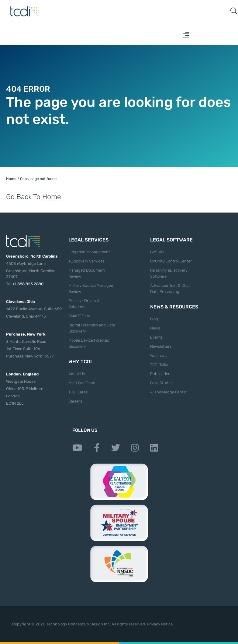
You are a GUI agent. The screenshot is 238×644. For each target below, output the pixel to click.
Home (11, 179)
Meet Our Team (82, 383)
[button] (186, 35)
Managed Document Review (87, 273)
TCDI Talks (159, 365)
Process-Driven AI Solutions (84, 304)
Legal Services (88, 240)
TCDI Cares (78, 392)
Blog (154, 319)
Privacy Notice (160, 624)
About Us (77, 374)
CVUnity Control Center (171, 261)
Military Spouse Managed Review (91, 289)
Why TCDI (80, 362)
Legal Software (171, 240)
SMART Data (79, 316)
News (155, 328)
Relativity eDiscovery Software (169, 273)
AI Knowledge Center (169, 392)
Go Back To (34, 197)
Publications (161, 374)
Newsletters (161, 346)
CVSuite (157, 252)
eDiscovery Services (86, 261)
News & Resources (174, 307)
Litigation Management (89, 252)
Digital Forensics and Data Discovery (92, 328)
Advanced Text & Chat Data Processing (170, 289)
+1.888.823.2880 (28, 284)
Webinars (158, 355)
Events (156, 337)
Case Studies (162, 383)
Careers (75, 401)
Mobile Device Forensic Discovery (89, 343)
